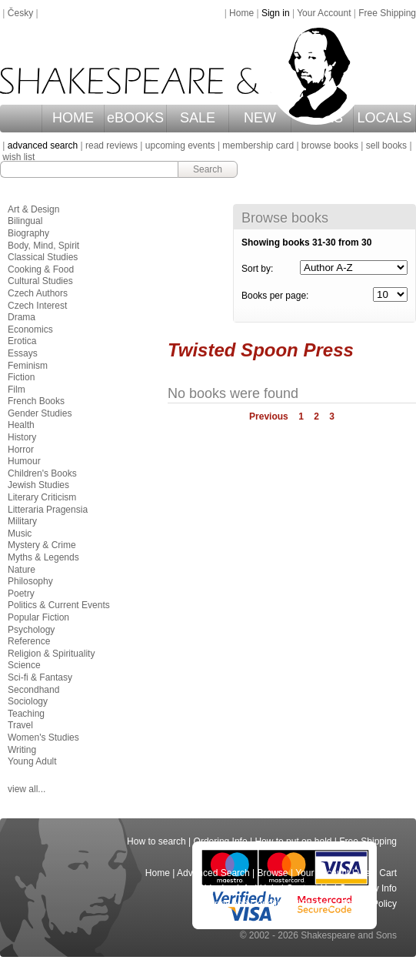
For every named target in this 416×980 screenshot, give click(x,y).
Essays (23, 353)
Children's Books (42, 473)
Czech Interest (37, 306)
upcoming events (180, 145)
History (22, 437)
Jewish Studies (38, 485)
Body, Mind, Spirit (43, 246)
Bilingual (25, 221)
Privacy (318, 904)
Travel (20, 725)
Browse (273, 873)
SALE (198, 118)
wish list (18, 157)
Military (22, 521)
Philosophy (30, 581)
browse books (330, 145)
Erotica (22, 341)
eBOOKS (135, 118)
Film (17, 390)
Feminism (28, 366)
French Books (36, 401)
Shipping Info (225, 888)
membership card (258, 145)
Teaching (26, 714)
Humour (24, 461)
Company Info (368, 888)
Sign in (276, 13)
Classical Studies (43, 257)
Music (20, 533)
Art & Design (33, 209)
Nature (22, 570)
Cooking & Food (41, 269)
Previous (269, 416)
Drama (22, 317)
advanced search (43, 145)
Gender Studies (40, 413)
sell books (386, 145)
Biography (28, 233)
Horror (21, 450)
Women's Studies (43, 738)
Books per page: (275, 296)
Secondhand (33, 690)
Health (21, 425)
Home (241, 13)
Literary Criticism (42, 497)
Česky (20, 13)
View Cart (377, 873)
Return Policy (369, 904)
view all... (27, 789)
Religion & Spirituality (51, 654)
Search (208, 169)
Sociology (28, 701)
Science (24, 665)
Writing (22, 750)
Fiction (21, 377)
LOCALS (385, 118)
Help (270, 888)
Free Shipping (387, 13)
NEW (260, 118)
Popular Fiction (38, 617)
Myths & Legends (43, 557)
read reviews (111, 145)
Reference (29, 641)
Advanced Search (213, 873)
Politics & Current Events (59, 605)
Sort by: (257, 269)
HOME (73, 118)
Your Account (324, 13)
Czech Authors (38, 293)
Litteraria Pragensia (48, 510)
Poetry (21, 594)
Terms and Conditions (249, 904)
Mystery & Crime (42, 545)
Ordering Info (221, 841)
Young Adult (32, 761)
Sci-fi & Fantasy (40, 677)
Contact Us (309, 888)
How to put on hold (293, 841)
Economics (30, 329)
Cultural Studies (40, 281)
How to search (156, 841)
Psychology (31, 630)
